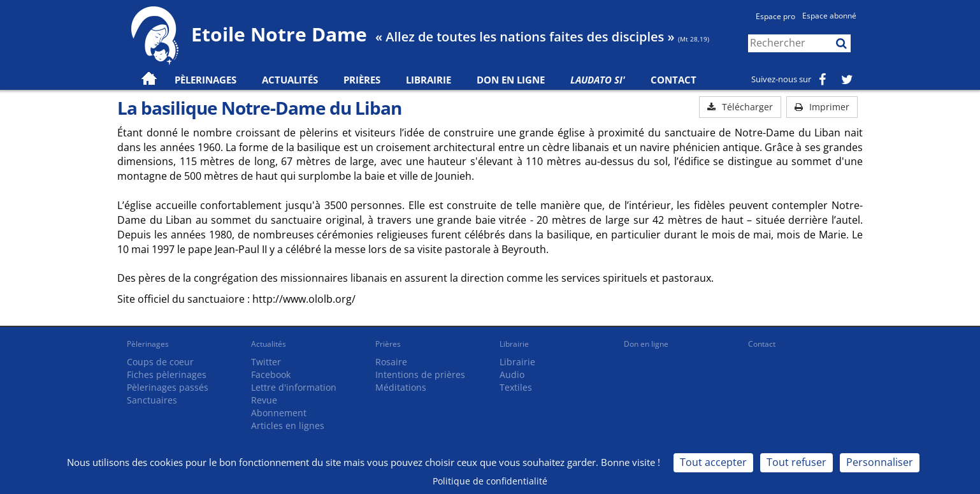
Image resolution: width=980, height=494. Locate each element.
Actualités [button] (290, 80)
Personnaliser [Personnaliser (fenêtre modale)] (880, 462)
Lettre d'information (294, 387)
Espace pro (775, 16)
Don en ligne (511, 80)
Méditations (401, 387)
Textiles (516, 387)
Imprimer (822, 107)
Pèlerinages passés (168, 387)
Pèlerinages (148, 344)
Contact (674, 80)
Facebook (271, 374)
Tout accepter (713, 462)
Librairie (429, 80)
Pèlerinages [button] (205, 80)
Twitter (266, 362)
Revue (264, 400)
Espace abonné (829, 16)
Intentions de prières (420, 374)
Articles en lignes (288, 425)
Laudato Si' (598, 80)
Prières (362, 80)
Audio (512, 374)
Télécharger (740, 107)
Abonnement (279, 413)
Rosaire (391, 362)
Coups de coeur (160, 362)
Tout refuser (796, 462)
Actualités (269, 344)
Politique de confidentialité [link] (490, 481)
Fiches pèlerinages (167, 374)
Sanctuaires (152, 400)
